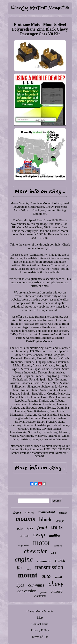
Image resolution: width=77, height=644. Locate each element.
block (45, 519)
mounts (25, 519)
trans (57, 527)
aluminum (40, 596)
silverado (25, 536)
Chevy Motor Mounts (40, 611)
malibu (54, 535)
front (42, 528)
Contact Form (40, 624)
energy (30, 512)
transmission (49, 567)
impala (63, 513)
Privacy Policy (40, 630)
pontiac (44, 592)
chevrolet (35, 551)
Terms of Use (40, 637)
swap (39, 534)
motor (42, 543)
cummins (36, 585)
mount (28, 575)
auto (46, 576)
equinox (58, 546)
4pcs (30, 528)
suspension (24, 545)
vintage (60, 521)
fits (20, 568)
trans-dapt (47, 512)
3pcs (20, 585)
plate (29, 569)
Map (40, 618)
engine (24, 559)
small (58, 577)
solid (53, 553)
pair (20, 528)
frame (17, 513)
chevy (56, 584)
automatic (44, 561)
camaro (57, 591)
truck (60, 560)
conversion (27, 591)
